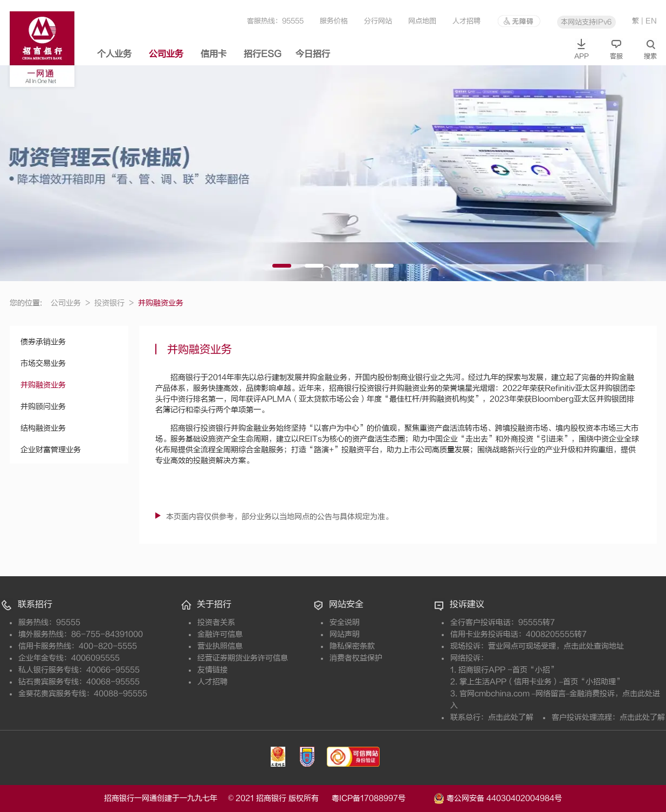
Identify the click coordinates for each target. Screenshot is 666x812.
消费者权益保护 (356, 658)
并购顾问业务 (43, 407)
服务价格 (334, 21)
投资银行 (114, 303)
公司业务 (166, 54)
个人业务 (114, 54)
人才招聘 (466, 21)
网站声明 (345, 634)
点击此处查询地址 (594, 646)
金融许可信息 (220, 634)
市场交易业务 (43, 363)
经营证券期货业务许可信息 (243, 658)
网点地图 (422, 21)
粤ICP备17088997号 (382, 798)
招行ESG (263, 54)
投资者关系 (216, 622)
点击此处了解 (511, 717)
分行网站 (378, 21)
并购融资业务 (43, 385)
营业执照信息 (220, 646)
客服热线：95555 (275, 21)
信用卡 (214, 54)
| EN (649, 21)
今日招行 (313, 54)
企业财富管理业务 (51, 450)
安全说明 (345, 622)
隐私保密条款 (352, 646)
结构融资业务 (43, 428)
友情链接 (212, 670)
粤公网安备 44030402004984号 (498, 797)
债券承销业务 (43, 342)
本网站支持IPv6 (586, 22)
